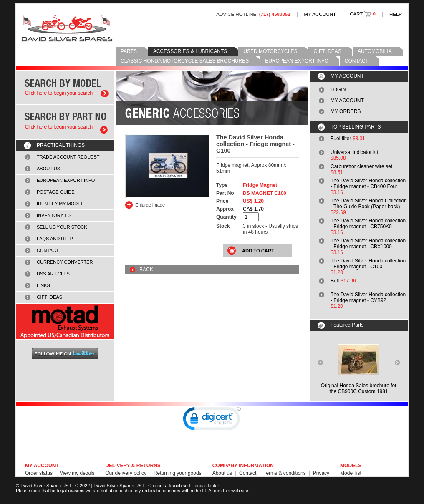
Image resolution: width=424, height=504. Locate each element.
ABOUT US (48, 169)
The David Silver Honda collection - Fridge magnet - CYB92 (368, 297)
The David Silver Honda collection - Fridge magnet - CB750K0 (368, 224)
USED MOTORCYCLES (270, 51)
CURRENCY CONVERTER (65, 262)
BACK (146, 270)
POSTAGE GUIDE (56, 192)
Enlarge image (150, 205)
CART (363, 14)
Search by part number (65, 122)
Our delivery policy (126, 473)
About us (222, 473)
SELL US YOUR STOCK (62, 227)
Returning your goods (178, 473)
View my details (77, 473)
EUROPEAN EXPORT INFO (297, 61)
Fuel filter (341, 139)
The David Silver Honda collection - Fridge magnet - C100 (368, 264)
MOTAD (65, 321)
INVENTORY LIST (56, 215)
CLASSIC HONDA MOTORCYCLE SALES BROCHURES (185, 61)
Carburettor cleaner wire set (361, 166)
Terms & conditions (284, 473)
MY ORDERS (346, 111)
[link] (212, 421)
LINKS (43, 285)
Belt (335, 281)
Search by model (65, 87)
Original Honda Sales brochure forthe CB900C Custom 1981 (359, 388)
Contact (248, 473)
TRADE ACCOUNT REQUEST (68, 157)
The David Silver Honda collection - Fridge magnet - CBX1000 (368, 244)
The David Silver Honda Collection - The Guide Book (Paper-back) (369, 204)
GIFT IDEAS (327, 51)
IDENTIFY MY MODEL (60, 204)
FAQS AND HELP (55, 239)
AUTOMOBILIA (375, 51)
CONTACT (357, 61)
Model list (351, 473)
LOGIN (338, 90)
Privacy (321, 473)
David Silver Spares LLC (67, 28)
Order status (39, 473)
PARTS (129, 51)
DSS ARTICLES (53, 274)
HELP (396, 14)
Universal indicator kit (354, 152)
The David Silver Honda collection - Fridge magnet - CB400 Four (368, 184)
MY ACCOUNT (320, 14)
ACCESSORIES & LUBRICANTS (190, 51)
